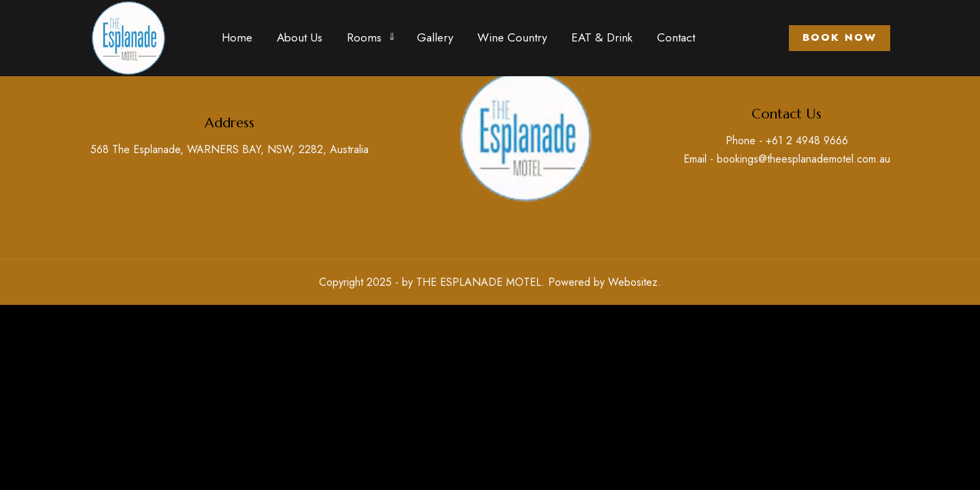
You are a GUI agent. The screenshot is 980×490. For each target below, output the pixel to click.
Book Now (840, 37)
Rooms (364, 37)
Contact (676, 37)
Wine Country (512, 37)
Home (237, 37)
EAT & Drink (602, 37)
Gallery (435, 37)
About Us (300, 37)
